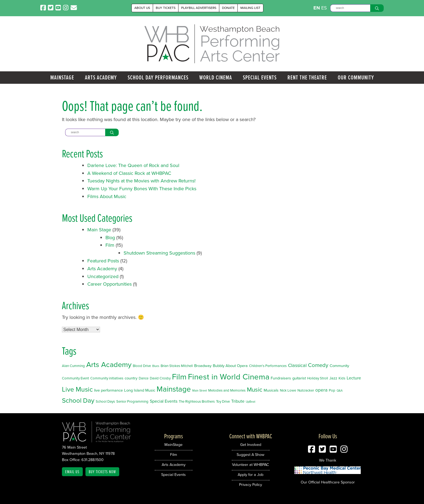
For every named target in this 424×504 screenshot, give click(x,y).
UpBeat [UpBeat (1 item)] (251, 402)
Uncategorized (103, 276)
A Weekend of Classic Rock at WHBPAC (129, 173)
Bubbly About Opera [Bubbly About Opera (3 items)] (230, 366)
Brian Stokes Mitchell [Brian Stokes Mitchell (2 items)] (177, 366)
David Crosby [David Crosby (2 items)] (160, 378)
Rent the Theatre (307, 77)
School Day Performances (158, 77)
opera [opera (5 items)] (321, 390)
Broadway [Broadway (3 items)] (203, 366)
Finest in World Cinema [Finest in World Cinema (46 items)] (229, 377)
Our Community (356, 77)
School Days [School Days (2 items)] (105, 401)
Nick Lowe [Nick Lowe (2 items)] (288, 390)
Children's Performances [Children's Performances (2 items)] (268, 366)
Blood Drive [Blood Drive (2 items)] (142, 366)
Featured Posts (103, 261)
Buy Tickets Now (102, 472)
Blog (110, 238)
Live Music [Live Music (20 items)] (77, 389)
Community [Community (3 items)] (339, 366)
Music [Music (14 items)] (255, 390)
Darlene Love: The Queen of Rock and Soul (133, 165)
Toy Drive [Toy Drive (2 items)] (223, 401)
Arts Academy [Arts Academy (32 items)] (109, 365)
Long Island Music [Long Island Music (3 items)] (140, 390)
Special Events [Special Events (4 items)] (164, 401)
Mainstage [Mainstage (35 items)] (174, 389)
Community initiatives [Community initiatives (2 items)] (107, 378)
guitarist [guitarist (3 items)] (299, 378)
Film (110, 245)
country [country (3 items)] (131, 378)
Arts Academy (101, 77)
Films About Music (107, 196)
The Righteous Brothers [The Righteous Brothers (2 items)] (197, 401)
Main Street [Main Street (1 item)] (200, 390)
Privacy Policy (251, 485)
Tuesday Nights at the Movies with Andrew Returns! (141, 181)
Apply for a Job (251, 475)
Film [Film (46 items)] (179, 377)
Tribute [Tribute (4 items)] (238, 401)
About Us (142, 8)
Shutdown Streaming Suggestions (159, 253)
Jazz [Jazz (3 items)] (333, 378)
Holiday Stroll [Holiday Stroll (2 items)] (318, 378)
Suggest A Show (251, 455)
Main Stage (99, 230)
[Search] (350, 8)
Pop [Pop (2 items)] (332, 390)
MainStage (62, 77)
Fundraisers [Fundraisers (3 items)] (281, 378)
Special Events (260, 77)
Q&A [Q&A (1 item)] (340, 390)
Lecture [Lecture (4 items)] (354, 378)
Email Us (72, 472)
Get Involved (251, 445)
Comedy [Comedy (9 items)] (318, 365)
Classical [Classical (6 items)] (297, 365)
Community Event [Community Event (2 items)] (75, 378)
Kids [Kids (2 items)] (342, 378)
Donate (228, 8)
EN (317, 8)
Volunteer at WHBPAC (251, 465)
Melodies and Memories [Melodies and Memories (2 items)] (227, 390)
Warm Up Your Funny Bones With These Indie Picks (142, 189)
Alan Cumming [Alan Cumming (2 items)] (73, 366)
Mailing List (250, 8)
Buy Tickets (166, 8)
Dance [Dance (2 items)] (144, 378)
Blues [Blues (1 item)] (156, 366)
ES (324, 8)
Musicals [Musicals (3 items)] (271, 390)
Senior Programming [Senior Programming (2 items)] (132, 401)
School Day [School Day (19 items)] (78, 400)
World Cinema (216, 77)
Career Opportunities (110, 284)
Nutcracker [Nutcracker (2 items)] (306, 390)
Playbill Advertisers (199, 8)
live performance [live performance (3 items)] (108, 390)
